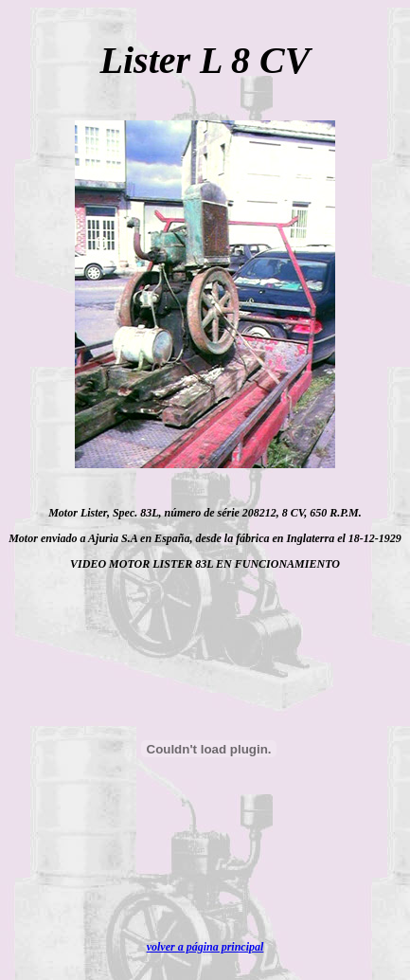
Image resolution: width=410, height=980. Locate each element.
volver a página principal (205, 947)
